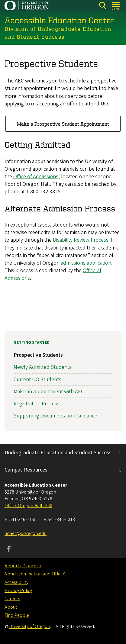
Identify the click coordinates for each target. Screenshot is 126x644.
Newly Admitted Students (43, 367)
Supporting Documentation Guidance (55, 416)
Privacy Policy (18, 591)
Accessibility (16, 582)
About (11, 607)
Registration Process (37, 404)
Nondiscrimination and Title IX (35, 574)
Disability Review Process (81, 240)
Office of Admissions (36, 177)
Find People (17, 615)
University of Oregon (30, 626)
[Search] (103, 6)
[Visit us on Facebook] (9, 549)
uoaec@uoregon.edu (26, 533)
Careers (12, 599)
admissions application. (87, 263)
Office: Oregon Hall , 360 (28, 506)
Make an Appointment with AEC (49, 391)
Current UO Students (37, 379)
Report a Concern (23, 566)
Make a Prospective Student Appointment (63, 124)
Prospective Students (38, 355)
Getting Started (32, 343)
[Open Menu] (116, 6)
